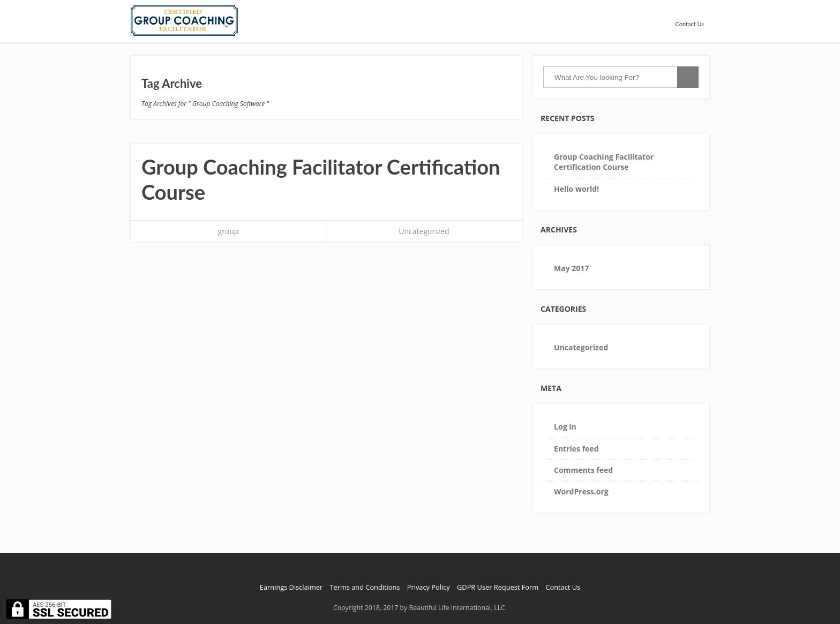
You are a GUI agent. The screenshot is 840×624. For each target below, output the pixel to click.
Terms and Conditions (365, 587)
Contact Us (689, 24)
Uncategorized (424, 231)
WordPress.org (581, 491)
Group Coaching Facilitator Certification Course (604, 162)
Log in (565, 427)
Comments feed (583, 470)
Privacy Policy (429, 587)
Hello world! (576, 189)
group (228, 231)
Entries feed (576, 449)
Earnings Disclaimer (291, 587)
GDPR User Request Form (498, 587)
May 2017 (571, 268)
